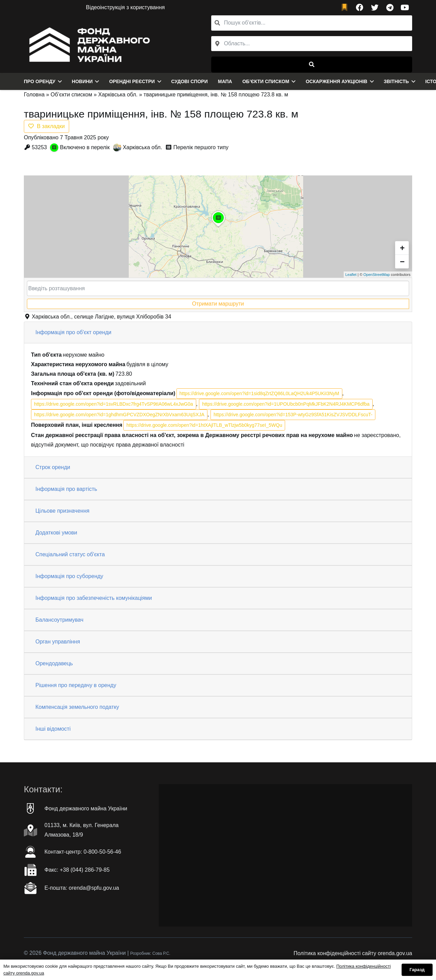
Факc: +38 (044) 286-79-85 (77, 870)
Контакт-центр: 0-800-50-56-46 (83, 852)
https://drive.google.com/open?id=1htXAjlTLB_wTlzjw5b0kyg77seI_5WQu (204, 425)
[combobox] (312, 44)
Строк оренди (53, 467)
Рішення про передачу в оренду (76, 685)
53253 (39, 147)
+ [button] (402, 248)
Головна (34, 95)
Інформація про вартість (66, 489)
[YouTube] (405, 7)
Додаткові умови (56, 533)
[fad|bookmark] (346, 8)
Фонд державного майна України (86, 808)
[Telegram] (390, 7)
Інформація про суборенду (69, 576)
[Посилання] (88, 44)
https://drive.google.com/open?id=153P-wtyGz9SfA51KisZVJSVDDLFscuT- (293, 415)
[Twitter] (375, 7)
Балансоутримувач (59, 620)
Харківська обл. (118, 95)
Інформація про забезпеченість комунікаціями (94, 598)
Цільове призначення (62, 511)
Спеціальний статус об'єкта (70, 554)
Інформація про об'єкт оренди (73, 332)
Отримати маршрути (218, 304)
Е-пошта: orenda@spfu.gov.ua (82, 888)
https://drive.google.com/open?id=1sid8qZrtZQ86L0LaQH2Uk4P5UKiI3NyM (259, 393)
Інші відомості (53, 729)
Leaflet (351, 275)
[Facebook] (360, 7)
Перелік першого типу (201, 147)
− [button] (402, 261)
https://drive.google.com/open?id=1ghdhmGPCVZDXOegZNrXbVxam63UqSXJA (119, 415)
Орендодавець (54, 663)
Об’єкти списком (72, 95)
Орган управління (58, 642)
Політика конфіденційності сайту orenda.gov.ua (353, 953)
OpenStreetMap (377, 275)
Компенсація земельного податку (77, 707)
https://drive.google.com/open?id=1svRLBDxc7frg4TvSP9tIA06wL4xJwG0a (114, 404)
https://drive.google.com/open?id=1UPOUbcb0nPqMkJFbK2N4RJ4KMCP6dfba (286, 404)
